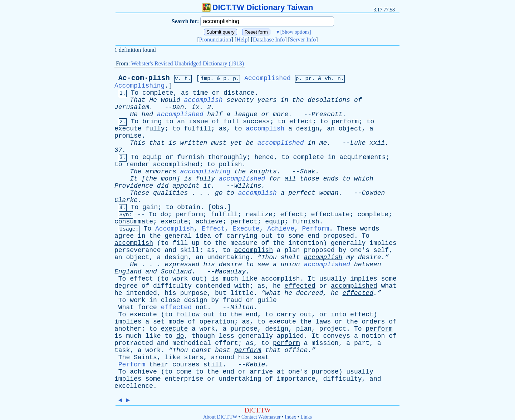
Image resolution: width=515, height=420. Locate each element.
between (368, 265)
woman (329, 193)
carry (286, 315)
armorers (161, 172)
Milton (242, 307)
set (159, 322)
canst (201, 350)
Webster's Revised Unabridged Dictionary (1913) (188, 63)
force (147, 307)
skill (190, 250)
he (277, 286)
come (184, 372)
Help (242, 39)
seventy (240, 100)
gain (150, 207)
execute (128, 129)
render (138, 164)
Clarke (126, 200)
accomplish (203, 100)
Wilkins (248, 186)
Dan (178, 107)
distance (239, 93)
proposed (338, 236)
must (219, 143)
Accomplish (175, 229)
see (263, 265)
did (163, 186)
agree (124, 236)
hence (264, 157)
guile (267, 300)
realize (259, 214)
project (333, 329)
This (138, 143)
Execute (246, 229)
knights (263, 172)
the (298, 100)
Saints (145, 357)
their (159, 365)
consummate (134, 222)
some (296, 236)
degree (126, 286)
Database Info (269, 39)
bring (152, 122)
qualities (170, 193)
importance (296, 379)
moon (169, 179)
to (170, 122)
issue (198, 122)
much (230, 279)
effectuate (330, 214)
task (122, 350)
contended (213, 286)
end (313, 236)
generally (348, 243)
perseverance (138, 250)
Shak (308, 172)
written (194, 143)
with (242, 286)
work (180, 279)
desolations (329, 100)
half (215, 114)
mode (176, 322)
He (153, 100)
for (275, 179)
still (213, 365)
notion (374, 336)
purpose (194, 293)
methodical (192, 343)
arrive (261, 372)
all (290, 179)
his (209, 265)
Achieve (281, 229)
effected (300, 286)
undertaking (228, 257)
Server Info (303, 39)
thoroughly (227, 157)
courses (186, 365)
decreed (310, 293)
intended (141, 293)
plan (292, 250)
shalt (290, 257)
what (389, 286)
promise (128, 136)
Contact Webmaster (261, 417)
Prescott (327, 114)
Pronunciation (215, 39)
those (310, 179)
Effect (213, 229)
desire (230, 265)
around (223, 357)
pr (309, 79)
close (171, 300)
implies (383, 243)
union (290, 265)
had (147, 114)
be (250, 143)
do (164, 214)
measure (244, 243)
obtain (189, 207)
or (216, 93)
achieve (209, 222)
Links (306, 417)
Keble (255, 365)
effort (227, 343)
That (138, 100)
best (223, 350)
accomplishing (205, 172)
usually (333, 279)
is (172, 143)
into (339, 315)
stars (193, 357)
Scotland (176, 272)
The (136, 172)
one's (360, 250)
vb (328, 79)
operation (217, 322)
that (157, 143)
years (267, 100)
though (203, 336)
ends (331, 179)
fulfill (197, 129)
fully (155, 129)
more (281, 114)
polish (230, 164)
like (250, 279)
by (343, 250)
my (350, 257)
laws (323, 322)
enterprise (184, 379)
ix (196, 107)
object (350, 129)
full (231, 122)
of (358, 100)
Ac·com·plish (144, 78)
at (281, 372)
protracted (134, 343)
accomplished (180, 114)
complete (158, 93)
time (200, 93)
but (221, 293)
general (178, 236)
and (170, 250)
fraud (232, 300)
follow (188, 315)
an (181, 122)
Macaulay (230, 272)
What (126, 307)
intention (306, 243)
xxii (377, 143)
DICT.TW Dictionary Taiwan (258, 7)
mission (325, 343)
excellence (134, 386)
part (362, 343)
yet (236, 143)
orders (374, 322)
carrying (242, 236)
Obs (218, 207)
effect (301, 122)
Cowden (373, 193)
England (128, 272)
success (256, 122)
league (246, 114)
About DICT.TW (220, 417)
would (171, 100)
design (308, 129)
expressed (182, 265)
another (128, 329)
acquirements (363, 157)
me (323, 143)
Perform (316, 229)
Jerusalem (132, 107)
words (370, 229)
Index (290, 417)
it (207, 186)
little (242, 293)
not (201, 307)
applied (290, 336)
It (134, 179)
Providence (134, 186)
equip (152, 157)
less (227, 336)
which (364, 179)
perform (345, 122)
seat (261, 357)
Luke (358, 143)
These (139, 193)
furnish (191, 157)
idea (203, 236)
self (381, 250)
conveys (337, 336)
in (285, 100)
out (267, 236)
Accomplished (268, 78)
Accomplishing (139, 86)
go (219, 193)
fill (180, 243)
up (196, 243)
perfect (302, 193)
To (135, 93)
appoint (186, 186)
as (185, 93)
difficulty (172, 286)
